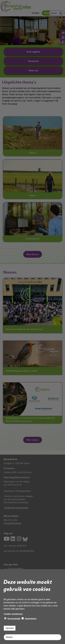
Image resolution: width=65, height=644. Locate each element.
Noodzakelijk (12, 619)
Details (9, 637)
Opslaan (10, 628)
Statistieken (29, 619)
